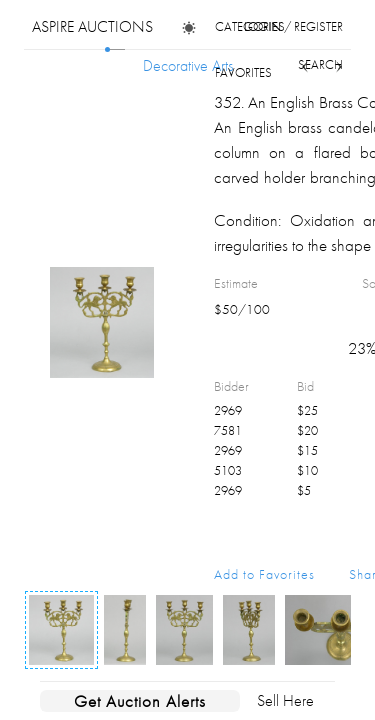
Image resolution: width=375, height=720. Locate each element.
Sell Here (285, 700)
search (320, 64)
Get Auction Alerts (140, 701)
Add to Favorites (264, 574)
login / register (293, 26)
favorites (243, 72)
